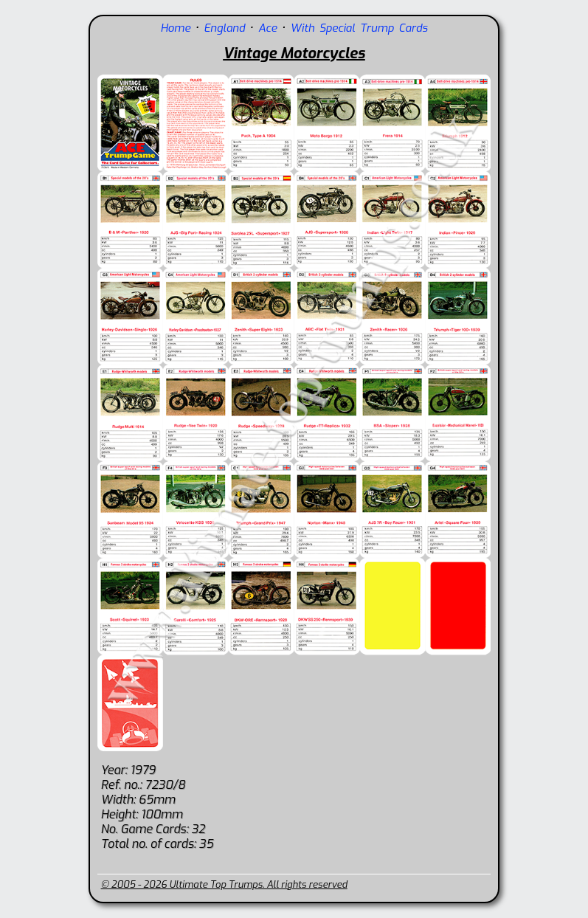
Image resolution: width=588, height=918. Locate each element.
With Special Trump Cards (359, 28)
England (224, 28)
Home (175, 28)
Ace (267, 28)
